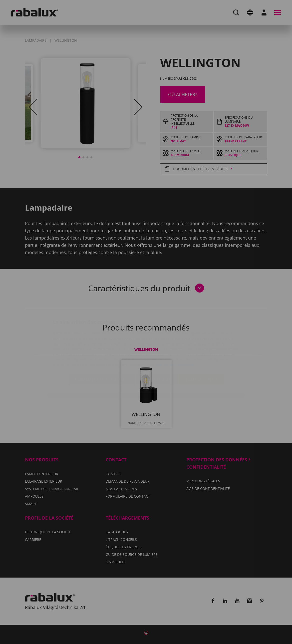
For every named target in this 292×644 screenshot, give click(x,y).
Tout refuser (157, 349)
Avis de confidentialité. (175, 335)
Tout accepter (201, 349)
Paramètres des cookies (102, 349)
